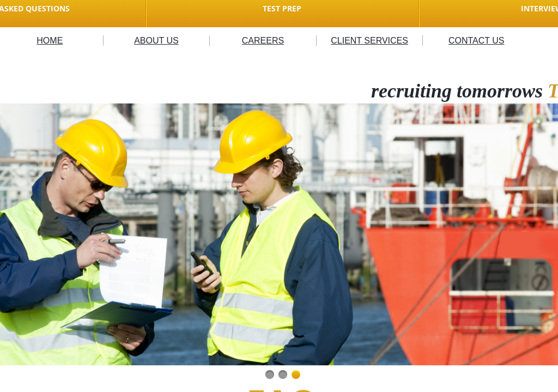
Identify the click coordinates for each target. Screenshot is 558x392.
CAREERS (263, 41)
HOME (50, 41)
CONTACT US (477, 41)
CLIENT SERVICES (369, 41)
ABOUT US (156, 41)
